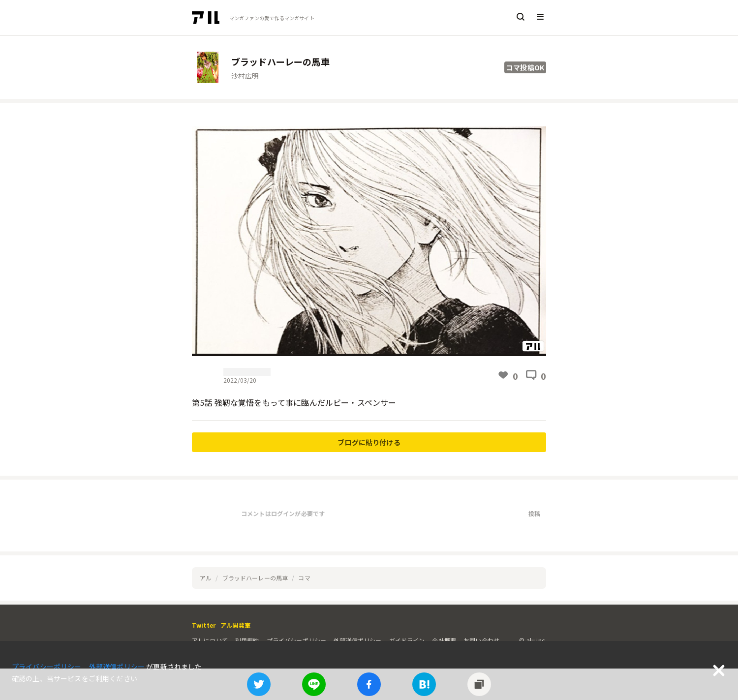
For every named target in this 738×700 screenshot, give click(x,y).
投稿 (534, 513)
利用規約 (247, 640)
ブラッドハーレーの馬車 (255, 578)
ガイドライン (407, 640)
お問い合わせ (481, 640)
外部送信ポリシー (357, 640)
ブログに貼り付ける (369, 442)
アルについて (210, 640)
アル (206, 578)
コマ (304, 578)
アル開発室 (235, 625)
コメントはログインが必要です (283, 513)
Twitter (204, 625)
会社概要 (444, 640)
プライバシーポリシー (297, 640)
